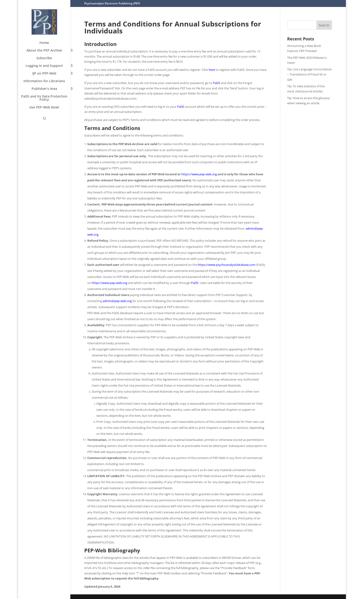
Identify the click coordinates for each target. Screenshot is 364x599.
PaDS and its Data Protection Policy (44, 98)
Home (44, 43)
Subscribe (44, 58)
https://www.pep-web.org (199, 174)
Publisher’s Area (44, 89)
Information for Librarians (44, 81)
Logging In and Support (44, 66)
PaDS (216, 83)
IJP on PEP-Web (44, 74)
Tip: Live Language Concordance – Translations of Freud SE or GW (309, 74)
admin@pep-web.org (117, 301)
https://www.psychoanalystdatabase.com (227, 265)
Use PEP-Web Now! (44, 107)
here (212, 70)
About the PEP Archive (44, 51)
